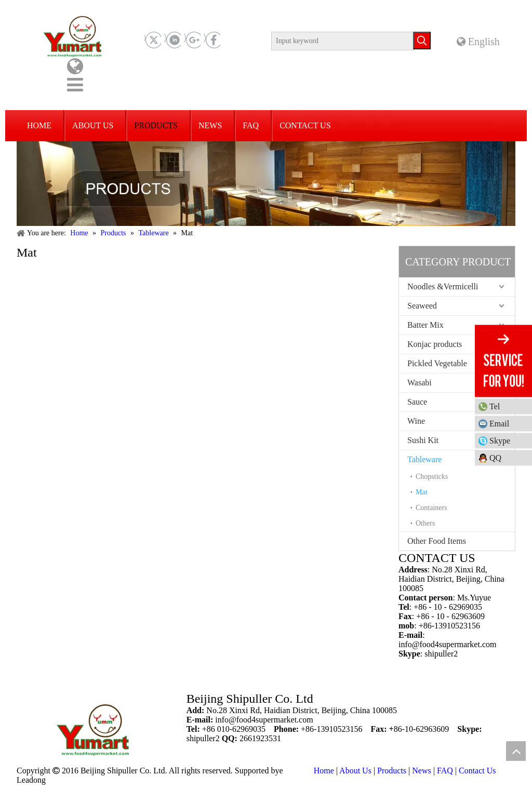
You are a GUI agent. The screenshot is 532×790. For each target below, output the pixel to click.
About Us (355, 771)
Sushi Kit (423, 440)
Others (425, 523)
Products (392, 771)
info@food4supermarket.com (447, 644)
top (516, 751)
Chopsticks (432, 477)
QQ (495, 457)
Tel (508, 406)
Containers (431, 508)
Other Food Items (437, 541)
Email (499, 423)
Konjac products (435, 344)
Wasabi (420, 383)
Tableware (424, 459)
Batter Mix (425, 325)
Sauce (417, 402)
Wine (416, 421)
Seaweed (422, 306)
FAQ (445, 771)
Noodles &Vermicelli (443, 286)
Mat (422, 492)
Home (324, 771)
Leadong (31, 780)
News (421, 771)
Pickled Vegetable (437, 363)
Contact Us (477, 771)
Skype (500, 440)
